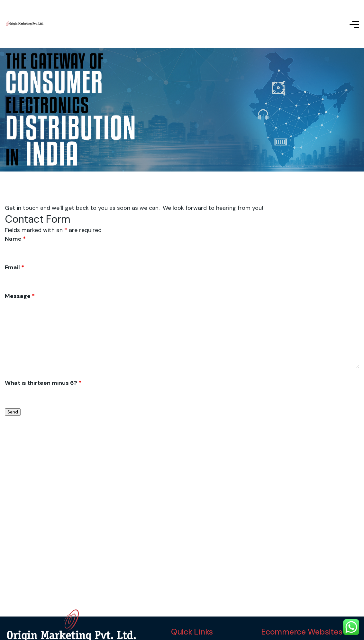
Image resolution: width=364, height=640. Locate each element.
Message (20, 296)
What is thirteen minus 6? (43, 383)
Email (14, 267)
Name (15, 239)
